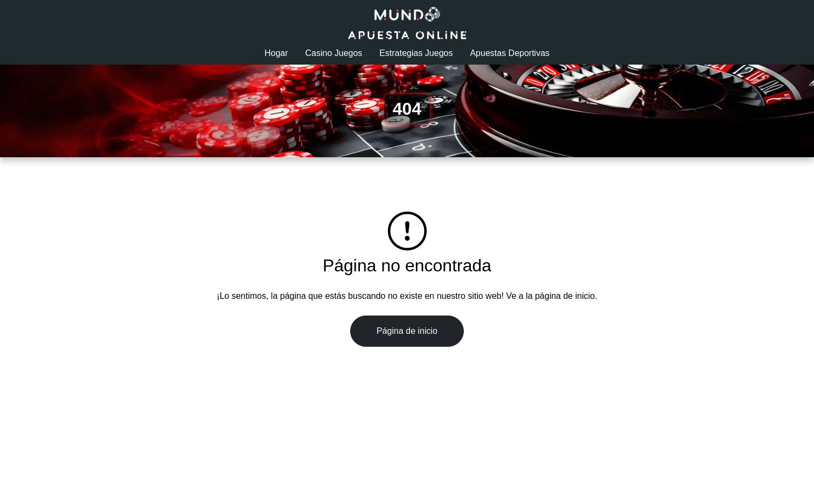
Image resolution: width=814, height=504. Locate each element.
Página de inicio (407, 331)
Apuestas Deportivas (510, 53)
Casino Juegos (334, 53)
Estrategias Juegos (416, 53)
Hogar (276, 53)
